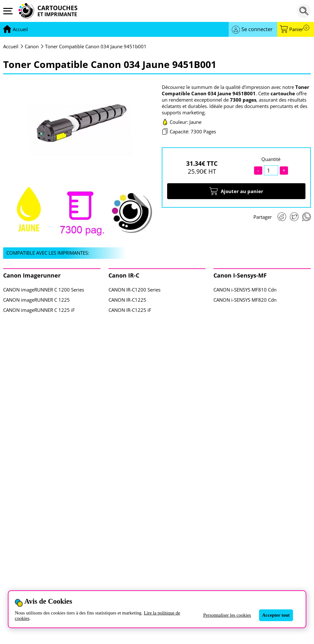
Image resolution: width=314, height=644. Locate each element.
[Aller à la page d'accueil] (20, 30)
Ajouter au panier (236, 191)
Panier (299, 29)
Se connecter (257, 29)
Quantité (271, 159)
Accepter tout (276, 615)
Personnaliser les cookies (227, 615)
